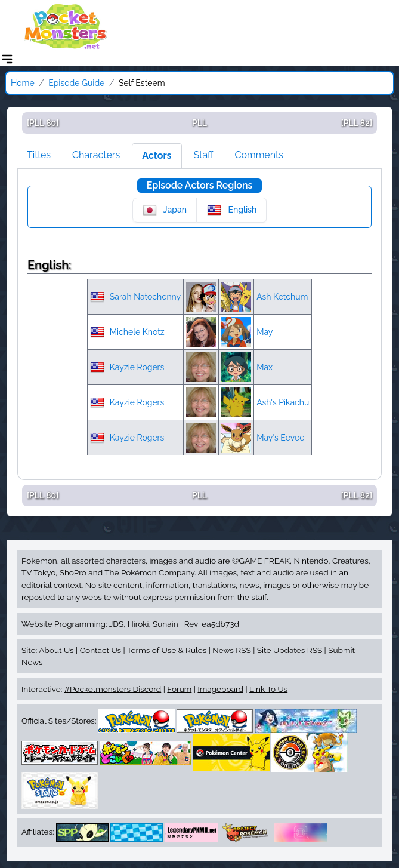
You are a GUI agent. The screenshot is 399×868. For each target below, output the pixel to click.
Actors (157, 156)
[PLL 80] (43, 123)
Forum (179, 689)
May (265, 332)
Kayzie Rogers (137, 367)
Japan (165, 210)
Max (265, 367)
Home (23, 83)
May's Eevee (280, 438)
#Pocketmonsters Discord (113, 689)
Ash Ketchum (282, 297)
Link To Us (268, 689)
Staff (204, 155)
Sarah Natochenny (145, 297)
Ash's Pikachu (283, 402)
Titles (39, 155)
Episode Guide (76, 83)
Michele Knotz (137, 332)
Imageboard (220, 689)
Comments (259, 155)
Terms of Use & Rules (167, 650)
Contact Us (100, 650)
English (232, 210)
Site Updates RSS (290, 650)
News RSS (231, 650)
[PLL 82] (357, 123)
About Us (56, 650)
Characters (96, 155)
